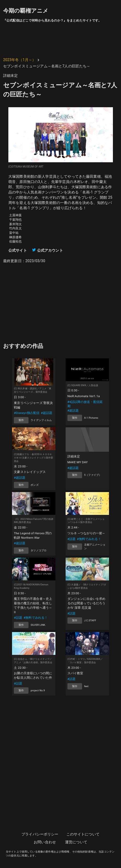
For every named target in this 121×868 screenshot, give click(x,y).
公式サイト (18, 250)
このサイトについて (83, 834)
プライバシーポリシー (40, 834)
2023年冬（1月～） (19, 60)
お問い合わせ (45, 842)
